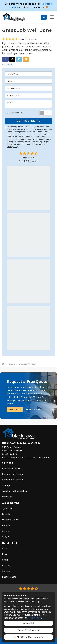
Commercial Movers (13, 474)
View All (6, 537)
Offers (5, 560)
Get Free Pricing (29, 121)
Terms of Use (38, 144)
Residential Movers (12, 468)
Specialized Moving (13, 480)
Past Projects (9, 577)
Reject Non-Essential (29, 630)
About (5, 548)
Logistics (7, 497)
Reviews (6, 565)
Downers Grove (10, 520)
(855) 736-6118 (34, 409)
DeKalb (6, 514)
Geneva (6, 531)
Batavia (6, 525)
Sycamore (7, 508)
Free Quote (15, 409)
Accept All (28, 623)
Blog (5, 554)
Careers (6, 571)
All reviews (8, 65)
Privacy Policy (13, 147)
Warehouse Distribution (15, 491)
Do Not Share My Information (29, 637)
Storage (6, 485)
